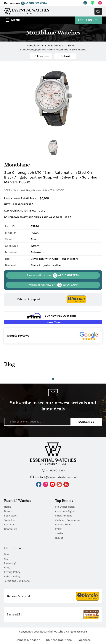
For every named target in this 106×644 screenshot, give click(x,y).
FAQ (6, 559)
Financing (10, 563)
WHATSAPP (53, 285)
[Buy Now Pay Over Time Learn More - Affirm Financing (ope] (53, 318)
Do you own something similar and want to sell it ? (38, 217)
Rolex (58, 529)
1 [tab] (53, 379)
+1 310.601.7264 (34, 3)
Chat (7, 554)
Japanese (84, 640)
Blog (7, 568)
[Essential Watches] (27, 11)
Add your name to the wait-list (25, 211)
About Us (88, 20)
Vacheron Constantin (67, 520)
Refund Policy (12, 576)
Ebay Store (10, 516)
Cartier (59, 533)
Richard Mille (63, 525)
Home (8, 507)
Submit (98, 11)
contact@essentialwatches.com (54, 477)
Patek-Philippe (64, 516)
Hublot (59, 538)
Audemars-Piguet (65, 511)
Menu (16, 20)
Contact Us (11, 529)
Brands (8, 511)
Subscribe (86, 422)
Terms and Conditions (17, 581)
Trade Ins (9, 520)
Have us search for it (19, 204)
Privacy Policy (12, 572)
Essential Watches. (53, 631)
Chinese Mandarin (28, 640)
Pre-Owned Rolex (65, 507)
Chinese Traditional (59, 640)
